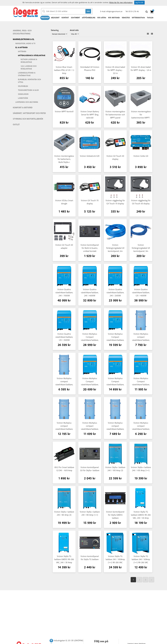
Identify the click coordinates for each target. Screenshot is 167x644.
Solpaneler (23, 86)
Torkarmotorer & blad (28, 90)
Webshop (45, 18)
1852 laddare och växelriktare (29, 68)
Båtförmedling (89, 18)
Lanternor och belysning (27, 102)
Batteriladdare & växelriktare (32, 56)
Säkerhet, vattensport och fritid (29, 113)
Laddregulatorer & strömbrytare (27, 74)
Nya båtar (102, 18)
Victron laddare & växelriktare (29, 61)
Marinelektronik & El (24, 39)
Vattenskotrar (138, 18)
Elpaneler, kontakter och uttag (29, 81)
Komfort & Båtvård (23, 108)
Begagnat (55, 18)
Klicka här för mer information (121, 3)
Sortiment (75, 18)
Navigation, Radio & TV (25, 44)
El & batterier (22, 48)
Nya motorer (114, 18)
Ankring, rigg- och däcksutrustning (22, 32)
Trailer (150, 18)
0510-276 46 (134, 12)
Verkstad (126, 18)
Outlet (16, 125)
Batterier (22, 52)
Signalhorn (23, 94)
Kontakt (65, 18)
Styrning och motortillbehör (28, 119)
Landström (23, 98)
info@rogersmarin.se (114, 12)
